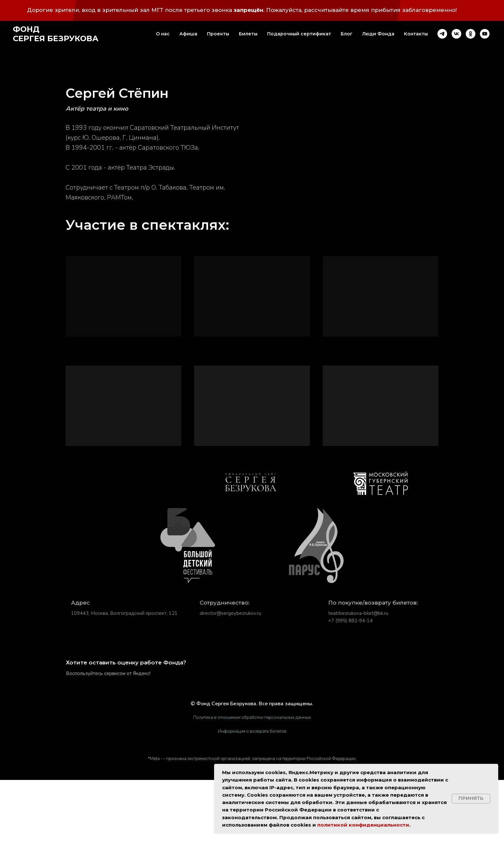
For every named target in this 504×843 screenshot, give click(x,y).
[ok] (471, 34)
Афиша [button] (188, 34)
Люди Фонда (378, 34)
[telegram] (442, 34)
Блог (347, 34)
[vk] (456, 34)
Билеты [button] (248, 34)
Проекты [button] (218, 34)
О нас (163, 34)
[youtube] (485, 34)
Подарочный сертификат (299, 34)
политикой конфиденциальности (363, 825)
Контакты (416, 34)
